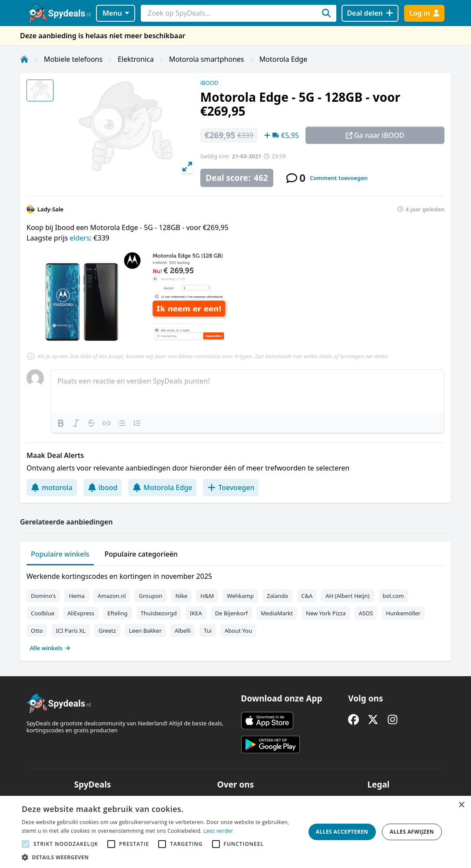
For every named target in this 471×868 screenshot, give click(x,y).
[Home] (24, 59)
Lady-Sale (50, 209)
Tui (208, 631)
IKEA (196, 613)
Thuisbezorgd (159, 613)
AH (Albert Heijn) (347, 596)
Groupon (150, 596)
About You (238, 631)
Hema (76, 596)
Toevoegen (231, 487)
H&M (207, 596)
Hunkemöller (403, 613)
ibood (103, 487)
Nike (182, 596)
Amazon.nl (112, 596)
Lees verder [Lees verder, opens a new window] (218, 831)
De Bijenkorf (231, 613)
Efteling (117, 613)
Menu (116, 13)
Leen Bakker (145, 631)
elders (80, 238)
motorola (52, 487)
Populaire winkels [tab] (60, 554)
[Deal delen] (370, 13)
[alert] (235, 832)
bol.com (393, 596)
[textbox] (247, 391)
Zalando (277, 596)
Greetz (107, 631)
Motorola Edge (283, 59)
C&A (307, 596)
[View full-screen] (187, 167)
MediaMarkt (277, 613)
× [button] (461, 805)
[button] (159, 857)
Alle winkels (50, 648)
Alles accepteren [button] (342, 832)
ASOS (366, 613)
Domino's (43, 596)
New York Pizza (326, 613)
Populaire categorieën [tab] (141, 554)
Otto (37, 631)
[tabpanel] (235, 610)
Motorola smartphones (207, 59)
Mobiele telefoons (73, 59)
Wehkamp (240, 596)
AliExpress (81, 613)
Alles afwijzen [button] (412, 832)
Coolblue (43, 613)
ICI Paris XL (70, 631)
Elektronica (136, 59)
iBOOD (209, 83)
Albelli (183, 631)
